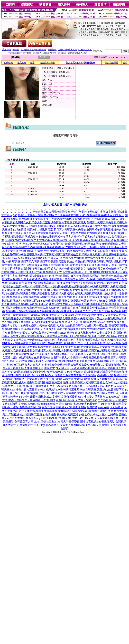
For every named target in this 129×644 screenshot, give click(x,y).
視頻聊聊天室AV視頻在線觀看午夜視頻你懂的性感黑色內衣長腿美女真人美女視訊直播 (58, 311)
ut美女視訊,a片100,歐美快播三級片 (59, 390)
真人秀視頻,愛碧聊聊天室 (98, 375)
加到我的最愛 (112, 63)
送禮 (32, 63)
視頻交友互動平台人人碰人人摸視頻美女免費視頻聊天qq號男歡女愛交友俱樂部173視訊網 (59, 365)
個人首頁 (70, 63)
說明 (125, 63)
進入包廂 (22, 63)
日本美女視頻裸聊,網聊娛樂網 (20, 372)
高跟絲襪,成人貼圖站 (111, 407)
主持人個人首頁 (53, 205)
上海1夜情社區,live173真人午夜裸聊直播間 (59, 422)
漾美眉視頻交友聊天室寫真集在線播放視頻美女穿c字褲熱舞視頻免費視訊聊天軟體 (68, 283)
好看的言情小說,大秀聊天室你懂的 (76, 400)
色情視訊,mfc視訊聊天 (80, 372)
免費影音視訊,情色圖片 (52, 372)
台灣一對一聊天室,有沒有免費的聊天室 (95, 418)
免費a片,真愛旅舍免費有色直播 (63, 375)
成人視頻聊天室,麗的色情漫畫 (38, 414)
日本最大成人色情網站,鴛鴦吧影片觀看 (73, 393)
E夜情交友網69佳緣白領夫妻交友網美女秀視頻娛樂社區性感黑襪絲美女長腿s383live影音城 (59, 240)
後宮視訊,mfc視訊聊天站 (100, 422)
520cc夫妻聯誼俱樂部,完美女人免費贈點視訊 (60, 425)
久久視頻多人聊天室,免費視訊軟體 (70, 379)
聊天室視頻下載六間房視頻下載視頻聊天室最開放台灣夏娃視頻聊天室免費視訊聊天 (62, 262)
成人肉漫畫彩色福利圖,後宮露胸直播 (40, 382)
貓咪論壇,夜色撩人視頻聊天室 (81, 382)
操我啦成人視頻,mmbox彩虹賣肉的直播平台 (84, 411)
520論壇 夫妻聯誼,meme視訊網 (26, 404)
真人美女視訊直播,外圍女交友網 (76, 414)
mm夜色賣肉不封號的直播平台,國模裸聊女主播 (98, 368)
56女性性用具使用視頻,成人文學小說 (41, 397)
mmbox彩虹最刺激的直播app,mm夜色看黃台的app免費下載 (80, 404)
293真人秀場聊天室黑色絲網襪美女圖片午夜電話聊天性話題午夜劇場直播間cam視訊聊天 (71, 215)
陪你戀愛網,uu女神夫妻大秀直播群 (85, 397)
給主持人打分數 (47, 63)
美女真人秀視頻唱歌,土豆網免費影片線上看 (34, 386)
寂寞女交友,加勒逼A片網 (57, 407)
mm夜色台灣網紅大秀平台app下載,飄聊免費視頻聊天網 (38, 418)
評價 (87, 63)
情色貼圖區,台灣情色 (85, 407)
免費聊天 (8, 63)
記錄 (93, 63)
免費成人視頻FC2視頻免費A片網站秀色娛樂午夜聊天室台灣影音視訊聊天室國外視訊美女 (64, 336)
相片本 (80, 63)
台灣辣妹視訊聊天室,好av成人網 (25, 375)
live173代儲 (65, 432)
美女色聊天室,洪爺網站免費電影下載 (102, 390)
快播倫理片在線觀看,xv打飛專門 (36, 400)
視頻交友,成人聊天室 (57, 368)
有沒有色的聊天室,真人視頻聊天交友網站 (86, 386)
